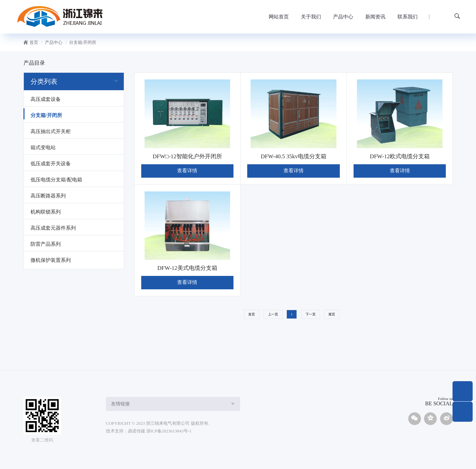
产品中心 (343, 17)
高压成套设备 (46, 99)
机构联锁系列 (46, 212)
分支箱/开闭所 (83, 42)
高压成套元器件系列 (53, 228)
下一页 (311, 314)
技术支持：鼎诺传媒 (126, 431)
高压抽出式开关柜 (51, 131)
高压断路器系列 (48, 196)
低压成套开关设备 (51, 164)
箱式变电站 (43, 148)
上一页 (273, 314)
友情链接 (120, 404)
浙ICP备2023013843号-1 (169, 431)
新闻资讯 (375, 17)
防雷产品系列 (46, 244)
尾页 (332, 314)
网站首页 (279, 17)
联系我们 (408, 17)
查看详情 (187, 171)
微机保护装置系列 (51, 260)
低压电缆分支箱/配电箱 (56, 180)
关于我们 (311, 17)
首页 (34, 42)
